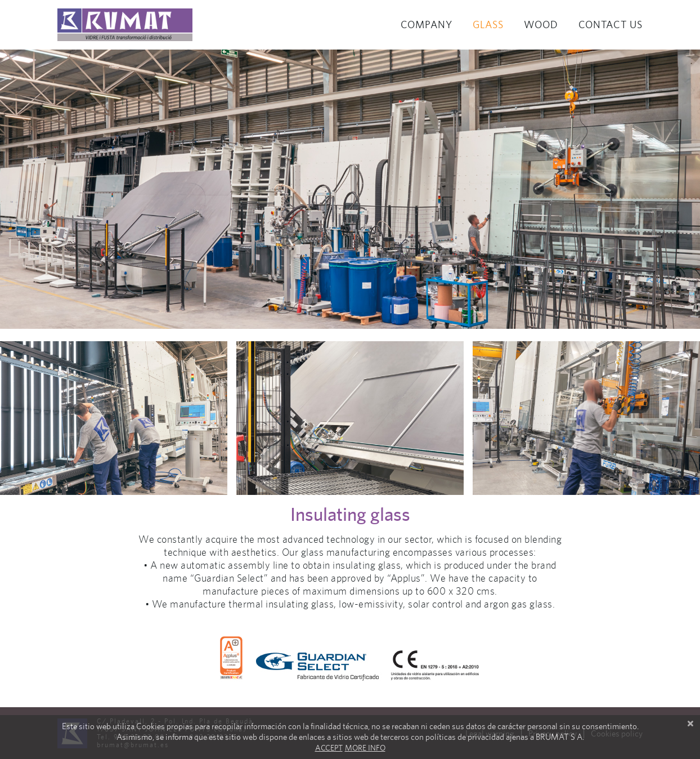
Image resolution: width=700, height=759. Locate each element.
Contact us (611, 24)
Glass (488, 24)
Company (427, 24)
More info (365, 748)
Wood (541, 24)
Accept (329, 748)
